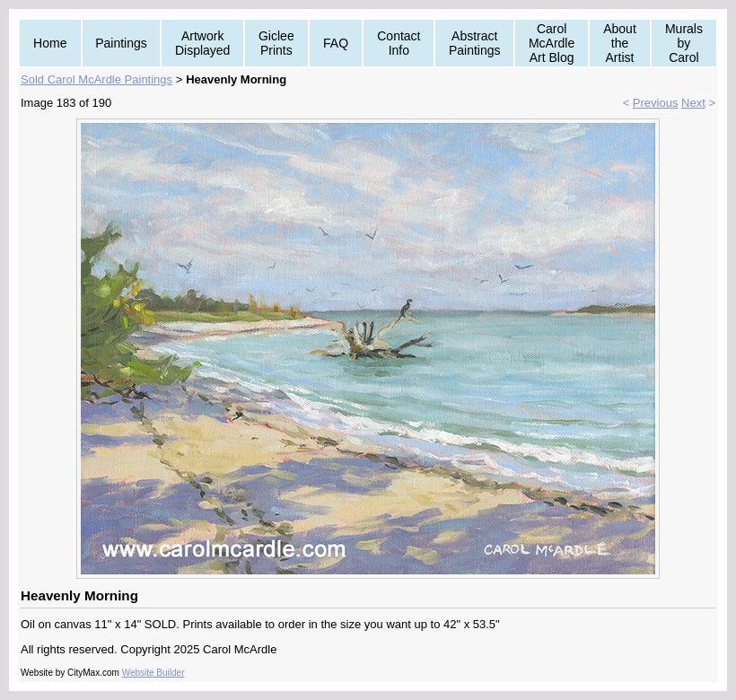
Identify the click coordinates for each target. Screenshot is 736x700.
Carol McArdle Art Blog (552, 43)
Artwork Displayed (202, 43)
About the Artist (620, 43)
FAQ (336, 43)
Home (50, 43)
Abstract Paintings (475, 43)
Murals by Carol (684, 43)
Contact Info (399, 43)
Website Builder (153, 673)
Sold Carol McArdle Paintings (96, 79)
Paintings (121, 43)
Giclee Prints (276, 43)
